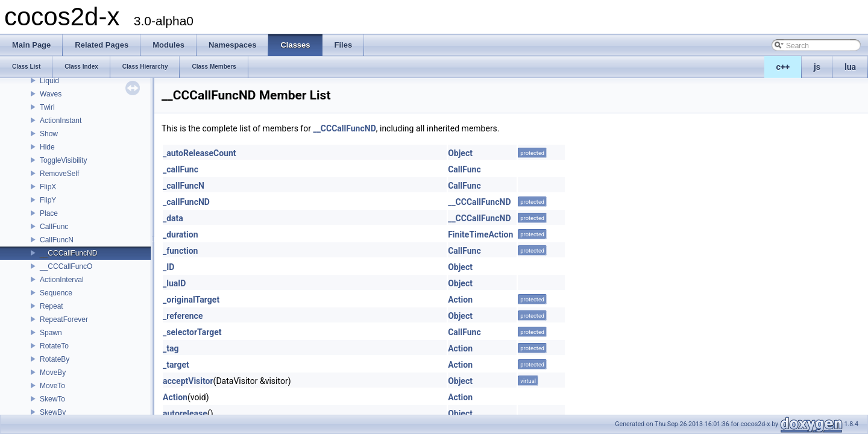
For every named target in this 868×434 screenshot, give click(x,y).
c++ (783, 67)
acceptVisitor (188, 381)
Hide (47, 147)
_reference (183, 316)
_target (176, 365)
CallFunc (54, 227)
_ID (168, 267)
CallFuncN (57, 240)
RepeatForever (64, 319)
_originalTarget (191, 300)
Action (460, 300)
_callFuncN (184, 186)
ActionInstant (61, 121)
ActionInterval (62, 280)
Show (49, 134)
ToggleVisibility (64, 160)
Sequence (56, 293)
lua (850, 67)
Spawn (51, 333)
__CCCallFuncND (68, 253)
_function (180, 251)
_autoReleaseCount (200, 153)
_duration (181, 234)
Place (49, 213)
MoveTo (52, 386)
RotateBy (55, 359)
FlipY (48, 200)
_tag (171, 348)
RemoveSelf (59, 174)
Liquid (49, 81)
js (817, 67)
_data (173, 218)
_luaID (174, 283)
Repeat (52, 306)
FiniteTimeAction (480, 234)
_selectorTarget (192, 332)
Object (460, 153)
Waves (51, 94)
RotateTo (54, 346)
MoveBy (53, 373)
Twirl (47, 107)
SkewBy (53, 412)
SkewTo (52, 399)
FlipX (48, 187)
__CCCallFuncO (66, 266)
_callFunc (181, 169)
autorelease (185, 414)
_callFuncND (186, 202)
